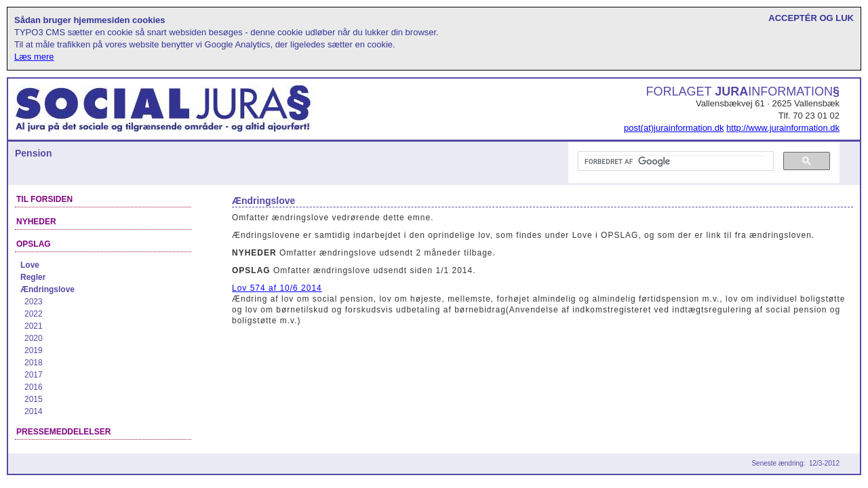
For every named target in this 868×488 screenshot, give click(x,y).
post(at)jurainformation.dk (674, 128)
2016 (34, 387)
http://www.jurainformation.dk (783, 128)
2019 (34, 350)
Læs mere (34, 57)
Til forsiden (44, 199)
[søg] (674, 161)
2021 (34, 326)
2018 (34, 363)
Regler (33, 277)
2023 (34, 302)
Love (30, 265)
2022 (34, 314)
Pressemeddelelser (63, 432)
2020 (34, 338)
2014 (34, 411)
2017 (34, 375)
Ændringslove (47, 289)
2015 (34, 399)
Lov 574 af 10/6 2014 (277, 288)
